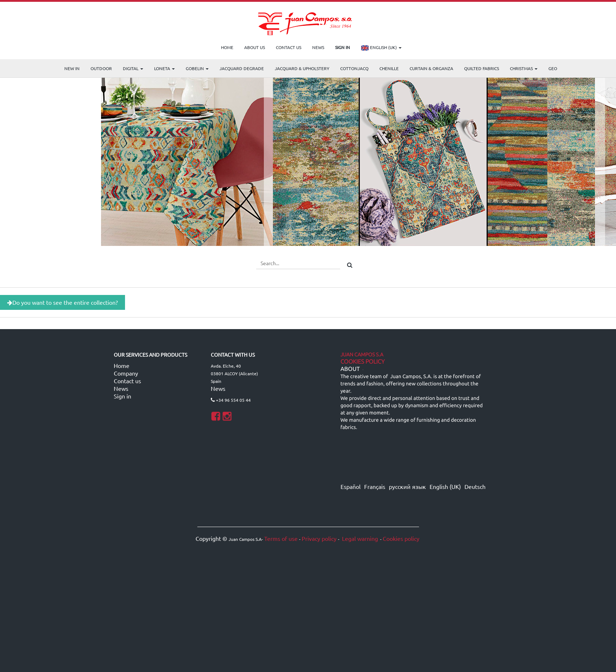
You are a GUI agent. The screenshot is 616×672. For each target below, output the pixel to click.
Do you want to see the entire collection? (63, 302)
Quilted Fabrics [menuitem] (482, 68)
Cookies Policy (363, 362)
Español (351, 486)
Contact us (127, 381)
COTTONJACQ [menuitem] (354, 68)
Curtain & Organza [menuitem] (431, 68)
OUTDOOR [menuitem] (101, 68)
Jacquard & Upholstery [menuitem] (302, 68)
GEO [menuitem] (553, 68)
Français (375, 486)
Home (122, 365)
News (121, 388)
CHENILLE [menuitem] (389, 68)
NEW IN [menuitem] (72, 68)
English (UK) (381, 48)
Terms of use (281, 538)
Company (126, 373)
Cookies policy (401, 538)
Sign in (122, 396)
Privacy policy (319, 538)
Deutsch (475, 486)
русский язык (407, 486)
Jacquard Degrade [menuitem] (242, 68)
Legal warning (359, 538)
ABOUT (350, 369)
